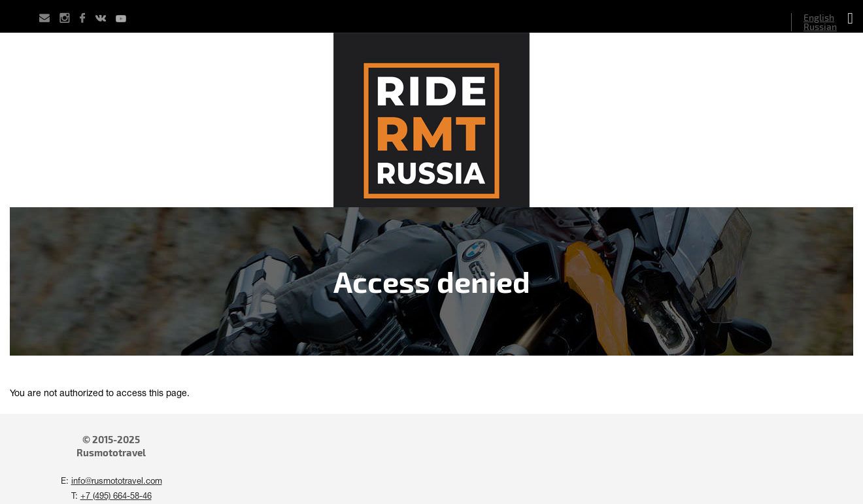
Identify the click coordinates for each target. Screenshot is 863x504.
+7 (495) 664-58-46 (116, 497)
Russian (820, 26)
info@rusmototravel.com (117, 482)
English (819, 17)
